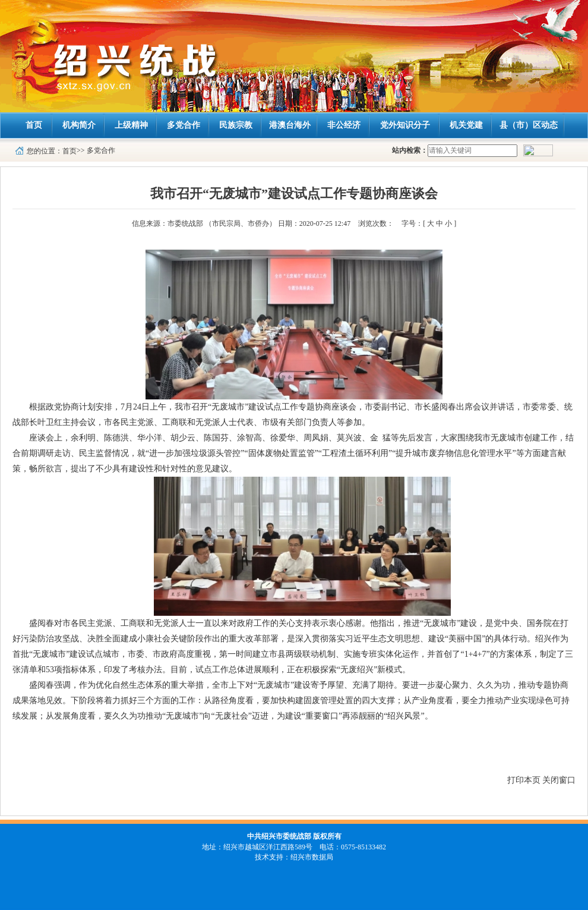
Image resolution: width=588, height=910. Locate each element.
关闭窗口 (559, 780)
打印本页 (524, 780)
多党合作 (184, 125)
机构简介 (79, 125)
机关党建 (466, 125)
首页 (34, 125)
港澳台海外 (290, 125)
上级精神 (131, 125)
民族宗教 (236, 125)
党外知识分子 (405, 125)
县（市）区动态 (529, 125)
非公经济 (344, 125)
